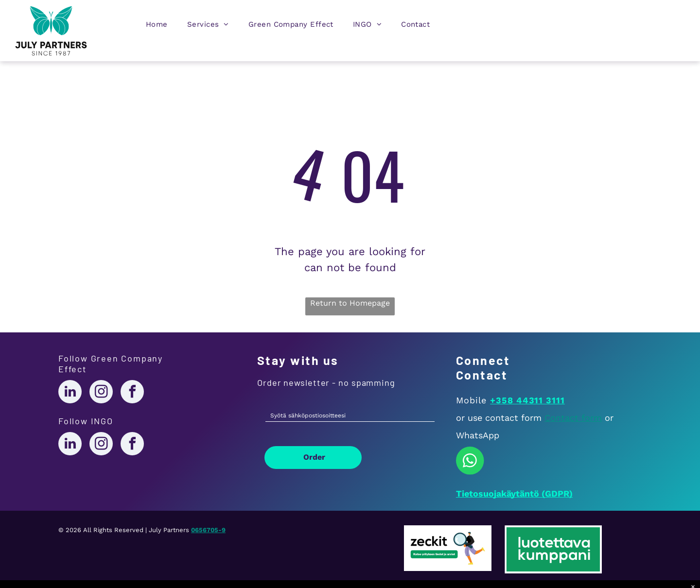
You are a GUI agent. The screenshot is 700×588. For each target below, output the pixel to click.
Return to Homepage (350, 303)
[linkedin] (70, 393)
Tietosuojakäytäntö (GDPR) (514, 493)
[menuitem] (157, 26)
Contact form (573, 418)
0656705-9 (208, 530)
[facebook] (132, 393)
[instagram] (101, 393)
